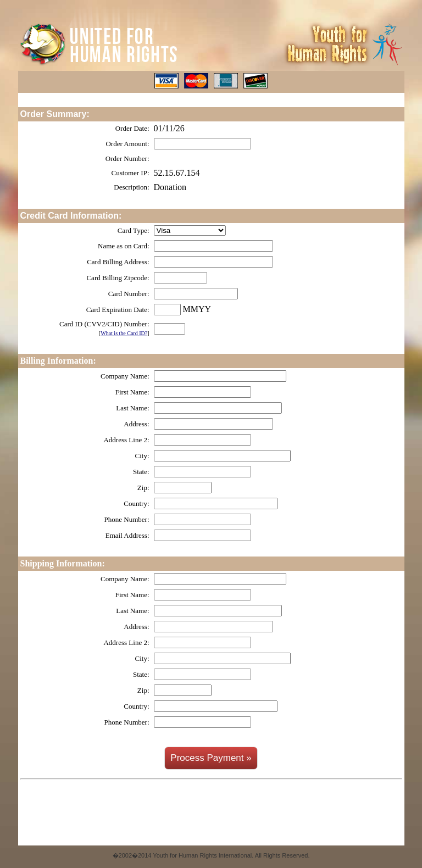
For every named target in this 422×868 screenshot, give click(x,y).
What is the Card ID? (124, 333)
